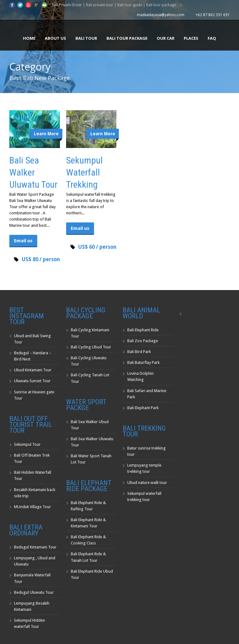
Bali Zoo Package (143, 341)
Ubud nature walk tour (147, 483)
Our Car (166, 38)
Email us (23, 241)
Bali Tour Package (127, 38)
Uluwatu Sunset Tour (32, 381)
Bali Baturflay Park (143, 362)
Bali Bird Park (139, 352)
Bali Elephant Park (143, 408)
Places (191, 38)
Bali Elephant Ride (143, 330)
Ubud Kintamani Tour (33, 370)
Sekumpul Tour (27, 444)
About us (55, 38)
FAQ (212, 38)
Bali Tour (86, 38)
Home (29, 38)
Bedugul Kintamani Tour (35, 547)
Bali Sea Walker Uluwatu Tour (33, 172)
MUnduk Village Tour (32, 507)
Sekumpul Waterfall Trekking (84, 172)
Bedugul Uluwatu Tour (34, 592)
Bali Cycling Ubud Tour (91, 347)
